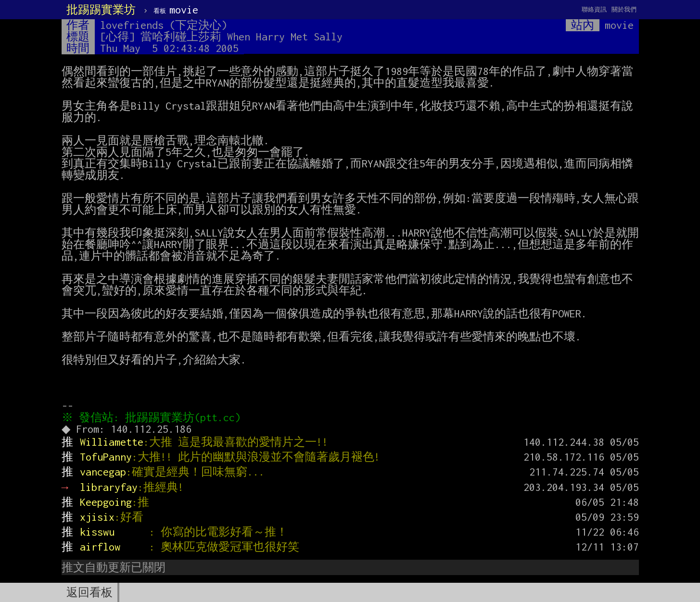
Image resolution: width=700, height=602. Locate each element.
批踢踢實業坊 (101, 10)
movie (176, 10)
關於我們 (624, 9)
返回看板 (89, 592)
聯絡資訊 (594, 9)
